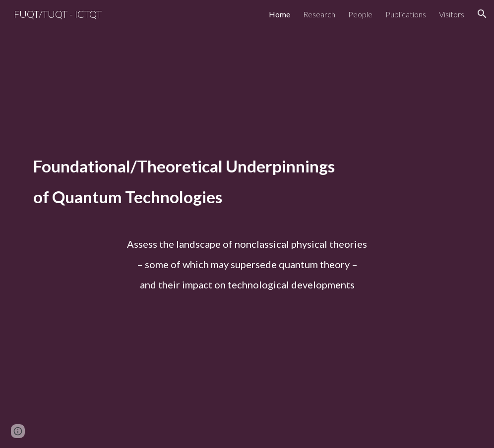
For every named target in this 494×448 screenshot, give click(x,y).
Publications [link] (406, 14)
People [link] (360, 14)
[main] (247, 190)
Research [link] (319, 14)
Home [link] (279, 14)
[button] (482, 14)
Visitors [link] (452, 14)
